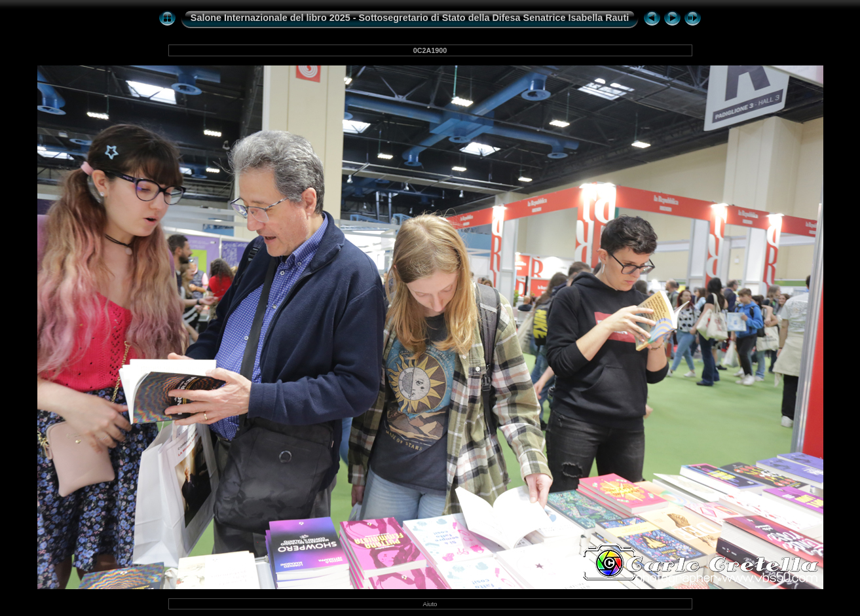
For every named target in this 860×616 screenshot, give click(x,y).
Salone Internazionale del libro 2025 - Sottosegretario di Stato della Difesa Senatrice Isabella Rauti (410, 18)
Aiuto (430, 604)
